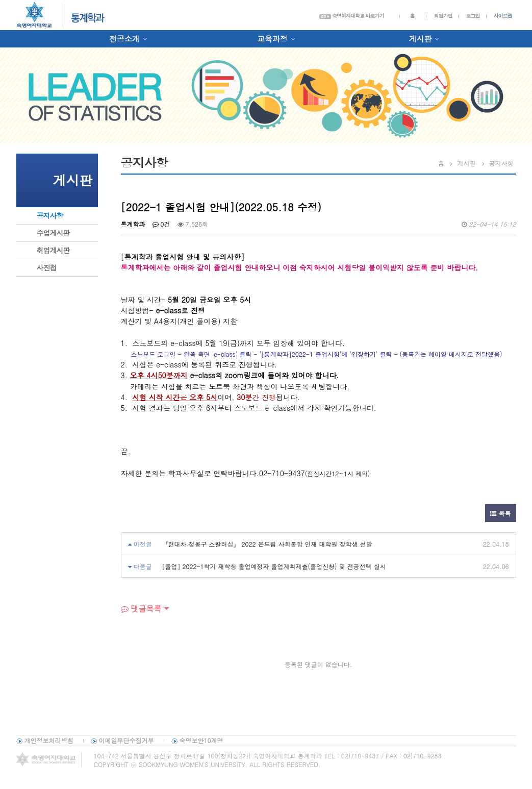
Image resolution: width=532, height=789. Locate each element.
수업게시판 (53, 233)
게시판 (420, 39)
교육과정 (272, 39)
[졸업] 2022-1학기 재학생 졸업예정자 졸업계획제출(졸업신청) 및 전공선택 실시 (274, 566)
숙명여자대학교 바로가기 (352, 16)
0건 (161, 224)
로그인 (473, 16)
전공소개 (124, 39)
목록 (500, 513)
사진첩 (47, 267)
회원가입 (443, 16)
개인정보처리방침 (49, 740)
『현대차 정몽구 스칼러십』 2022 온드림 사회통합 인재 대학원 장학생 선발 (267, 544)
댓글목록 (141, 609)
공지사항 (50, 215)
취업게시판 (53, 250)
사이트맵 (503, 16)
